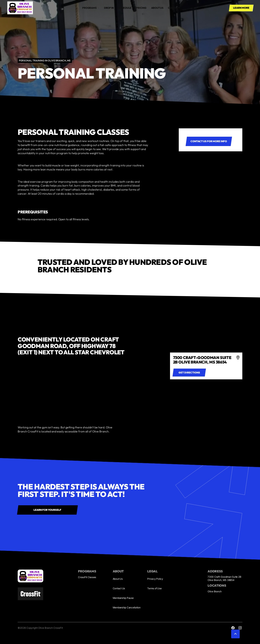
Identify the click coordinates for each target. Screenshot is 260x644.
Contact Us (119, 588)
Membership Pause (123, 598)
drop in (109, 8)
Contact (174, 8)
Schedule (125, 8)
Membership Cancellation (127, 607)
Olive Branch (215, 591)
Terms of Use (154, 588)
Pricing (141, 8)
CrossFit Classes (87, 577)
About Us (118, 579)
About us (157, 8)
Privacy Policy (155, 579)
